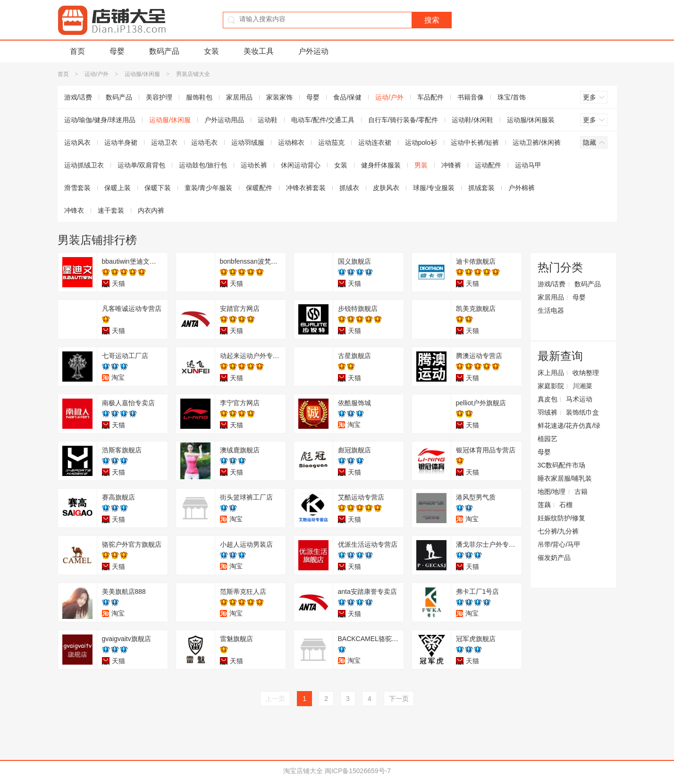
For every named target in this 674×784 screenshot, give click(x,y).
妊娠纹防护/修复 (562, 518)
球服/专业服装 (434, 188)
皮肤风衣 (386, 188)
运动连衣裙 (375, 142)
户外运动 (313, 51)
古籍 (581, 492)
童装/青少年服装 (209, 188)
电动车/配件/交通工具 (323, 120)
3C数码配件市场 (562, 465)
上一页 (275, 699)
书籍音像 (471, 97)
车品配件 (430, 97)
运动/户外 (97, 74)
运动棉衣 (291, 142)
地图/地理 (552, 492)
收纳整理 (586, 373)
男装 (421, 165)
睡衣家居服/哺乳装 (565, 478)
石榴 (566, 505)
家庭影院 (551, 386)
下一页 (399, 699)
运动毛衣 (204, 142)
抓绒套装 (481, 188)
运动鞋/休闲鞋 (472, 120)
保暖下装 (158, 188)
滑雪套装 (77, 188)
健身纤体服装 (381, 165)
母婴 (117, 51)
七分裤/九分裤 (558, 531)
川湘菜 (582, 386)
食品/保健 (347, 97)
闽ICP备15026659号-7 (358, 771)
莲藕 (544, 505)
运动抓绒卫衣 (84, 165)
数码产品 (164, 51)
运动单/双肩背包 (142, 165)
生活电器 (551, 310)
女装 (211, 51)
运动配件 (488, 165)
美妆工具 (259, 51)
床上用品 (551, 373)
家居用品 (239, 97)
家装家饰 (279, 97)
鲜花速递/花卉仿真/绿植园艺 (569, 432)
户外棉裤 (522, 188)
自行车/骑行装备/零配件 (403, 120)
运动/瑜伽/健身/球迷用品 (100, 120)
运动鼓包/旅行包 (203, 165)
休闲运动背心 (301, 165)
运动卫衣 (164, 142)
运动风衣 (77, 142)
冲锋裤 (451, 165)
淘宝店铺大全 (303, 771)
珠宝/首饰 (512, 97)
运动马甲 (528, 165)
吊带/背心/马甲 (559, 544)
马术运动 (579, 399)
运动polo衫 (421, 142)
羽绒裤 (548, 412)
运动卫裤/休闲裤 (537, 142)
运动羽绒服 (248, 142)
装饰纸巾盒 (582, 412)
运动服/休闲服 (142, 74)
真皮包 (548, 399)
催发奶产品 (554, 558)
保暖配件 (259, 188)
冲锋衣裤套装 (306, 188)
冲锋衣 (74, 210)
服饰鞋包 (199, 97)
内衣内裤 (151, 210)
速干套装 (111, 210)
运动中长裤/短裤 (475, 142)
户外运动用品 (224, 120)
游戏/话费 (78, 97)
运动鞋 (268, 120)
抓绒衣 (349, 188)
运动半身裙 (121, 142)
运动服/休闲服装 (531, 120)
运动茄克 (331, 142)
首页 (77, 51)
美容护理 (159, 97)
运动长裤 (254, 165)
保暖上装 (118, 188)
